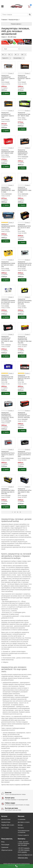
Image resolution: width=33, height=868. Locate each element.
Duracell (7, 82)
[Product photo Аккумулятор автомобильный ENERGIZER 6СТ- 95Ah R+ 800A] (8, 178)
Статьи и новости (23, 835)
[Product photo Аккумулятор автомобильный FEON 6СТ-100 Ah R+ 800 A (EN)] (25, 216)
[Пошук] (30, 15)
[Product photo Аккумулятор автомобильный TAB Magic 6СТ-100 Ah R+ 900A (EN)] (25, 366)
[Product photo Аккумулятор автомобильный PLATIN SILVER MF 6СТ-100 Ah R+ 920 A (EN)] (25, 253)
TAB (6, 382)
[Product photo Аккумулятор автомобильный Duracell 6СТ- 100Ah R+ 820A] (8, 66)
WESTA (7, 230)
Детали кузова (6, 819)
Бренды (20, 825)
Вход (3, 842)
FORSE (7, 269)
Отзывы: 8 (11, 222)
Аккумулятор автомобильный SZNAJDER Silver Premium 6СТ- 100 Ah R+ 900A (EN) (7, 416)
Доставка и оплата (24, 822)
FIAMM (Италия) (9, 458)
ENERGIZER (25, 157)
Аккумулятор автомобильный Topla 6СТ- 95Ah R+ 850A (24, 114)
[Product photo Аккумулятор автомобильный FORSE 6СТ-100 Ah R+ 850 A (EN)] (8, 253)
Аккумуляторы (13, 20)
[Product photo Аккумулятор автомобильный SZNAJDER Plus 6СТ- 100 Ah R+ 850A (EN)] (25, 404)
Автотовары (5, 828)
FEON (23, 231)
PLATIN (24, 269)
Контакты (21, 828)
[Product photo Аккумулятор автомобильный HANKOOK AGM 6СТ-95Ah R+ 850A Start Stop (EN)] (25, 328)
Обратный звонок (7, 850)
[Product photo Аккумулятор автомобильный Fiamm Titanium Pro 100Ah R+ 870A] (8, 443)
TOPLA (23, 118)
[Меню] (2, 6)
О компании (22, 819)
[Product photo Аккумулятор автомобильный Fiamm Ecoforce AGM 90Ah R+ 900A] (25, 443)
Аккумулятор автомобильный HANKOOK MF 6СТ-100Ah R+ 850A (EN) (7, 340)
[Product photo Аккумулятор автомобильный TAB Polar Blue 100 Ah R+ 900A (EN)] (8, 366)
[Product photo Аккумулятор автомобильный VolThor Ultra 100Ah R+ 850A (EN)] (25, 480)
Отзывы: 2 (11, 373)
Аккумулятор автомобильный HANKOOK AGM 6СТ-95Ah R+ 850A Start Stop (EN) (25, 340)
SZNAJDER (8, 421)
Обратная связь (23, 858)
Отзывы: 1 (27, 373)
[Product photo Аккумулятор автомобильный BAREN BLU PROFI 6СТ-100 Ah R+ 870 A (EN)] (8, 290)
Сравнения (5, 847)
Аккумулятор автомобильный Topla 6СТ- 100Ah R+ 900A (8, 151)
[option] (16, 42)
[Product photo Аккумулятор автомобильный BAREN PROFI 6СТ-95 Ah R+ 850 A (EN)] (25, 290)
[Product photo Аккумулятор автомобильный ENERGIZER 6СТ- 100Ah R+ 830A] (25, 141)
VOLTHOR (8, 496)
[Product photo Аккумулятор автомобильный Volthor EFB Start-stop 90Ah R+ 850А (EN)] (8, 480)
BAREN (7, 306)
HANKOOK (8, 345)
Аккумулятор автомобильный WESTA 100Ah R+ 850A (8, 226)
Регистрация (5, 845)
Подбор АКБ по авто (8, 825)
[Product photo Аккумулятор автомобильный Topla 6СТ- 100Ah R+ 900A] (8, 141)
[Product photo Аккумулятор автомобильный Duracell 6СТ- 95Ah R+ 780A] (25, 66)
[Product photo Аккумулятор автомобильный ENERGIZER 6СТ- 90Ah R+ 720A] (25, 178)
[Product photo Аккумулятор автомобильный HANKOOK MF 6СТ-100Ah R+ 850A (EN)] (8, 328)
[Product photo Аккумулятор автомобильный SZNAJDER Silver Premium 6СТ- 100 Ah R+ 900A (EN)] (8, 404)
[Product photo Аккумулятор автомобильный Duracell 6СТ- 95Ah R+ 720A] (8, 104)
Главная (4, 20)
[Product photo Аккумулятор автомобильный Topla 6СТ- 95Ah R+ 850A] (25, 104)
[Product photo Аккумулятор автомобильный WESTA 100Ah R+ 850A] (8, 216)
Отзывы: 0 (11, 73)
